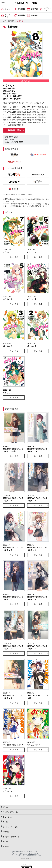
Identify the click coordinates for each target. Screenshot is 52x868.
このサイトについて (33, 851)
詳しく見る (14, 257)
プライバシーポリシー (19, 853)
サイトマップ (16, 855)
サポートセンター (35, 853)
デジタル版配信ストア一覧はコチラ (19, 195)
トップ (3, 21)
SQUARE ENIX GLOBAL (32, 855)
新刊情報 (11, 21)
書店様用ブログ (18, 851)
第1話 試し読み (14, 130)
